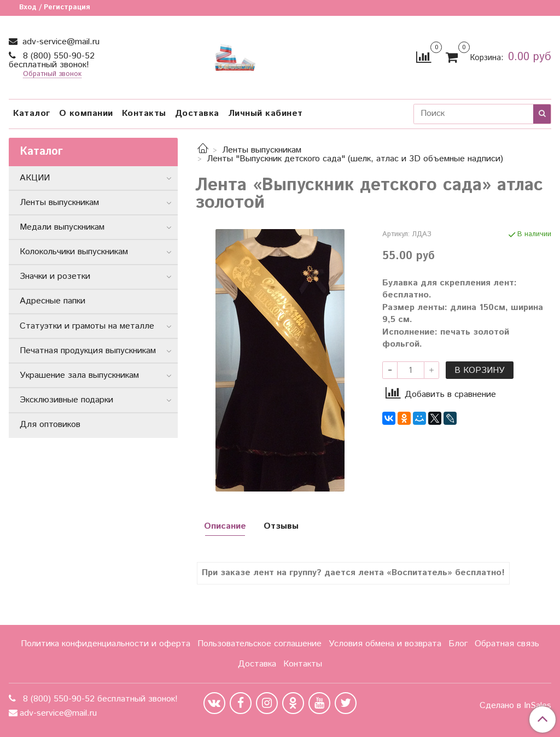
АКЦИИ (35, 178)
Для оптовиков (50, 425)
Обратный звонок (52, 75)
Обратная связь (507, 644)
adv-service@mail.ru (60, 42)
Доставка (197, 113)
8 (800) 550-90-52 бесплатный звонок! (52, 60)
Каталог (32, 113)
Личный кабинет (266, 113)
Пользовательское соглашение (259, 644)
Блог (458, 644)
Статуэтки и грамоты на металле (87, 326)
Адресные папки (52, 301)
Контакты (144, 113)
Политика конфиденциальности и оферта (106, 644)
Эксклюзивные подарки (66, 400)
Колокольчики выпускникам (74, 252)
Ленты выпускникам (262, 150)
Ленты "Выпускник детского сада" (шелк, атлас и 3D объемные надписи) (355, 159)
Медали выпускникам (62, 227)
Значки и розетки (55, 276)
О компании (86, 113)
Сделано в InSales (515, 706)
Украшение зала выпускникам (79, 375)
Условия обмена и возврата (385, 644)
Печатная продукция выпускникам (88, 351)
